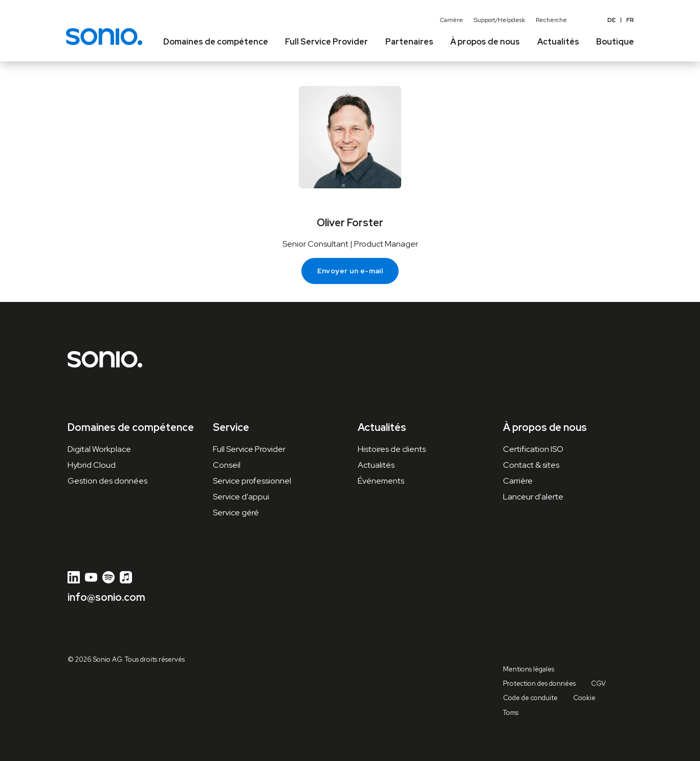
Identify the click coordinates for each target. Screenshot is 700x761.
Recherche (551, 20)
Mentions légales (529, 669)
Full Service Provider (249, 449)
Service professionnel (252, 481)
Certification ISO (533, 449)
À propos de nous (545, 427)
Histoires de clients (392, 449)
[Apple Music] (126, 577)
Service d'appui (241, 497)
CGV (598, 683)
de (611, 20)
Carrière (452, 20)
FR (630, 20)
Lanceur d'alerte (533, 497)
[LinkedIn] (74, 577)
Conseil (227, 465)
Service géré (236, 513)
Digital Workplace (99, 449)
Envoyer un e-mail (350, 271)
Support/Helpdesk (499, 20)
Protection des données (539, 683)
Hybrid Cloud (92, 465)
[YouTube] (91, 577)
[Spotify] (108, 577)
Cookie (584, 698)
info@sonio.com (106, 597)
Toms (511, 713)
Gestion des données (107, 481)
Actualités (376, 465)
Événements (381, 481)
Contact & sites (531, 465)
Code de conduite (530, 698)
